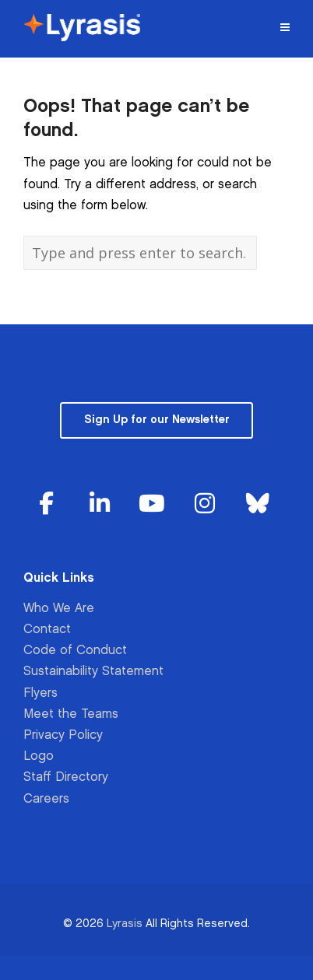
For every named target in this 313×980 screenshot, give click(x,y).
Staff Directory (66, 777)
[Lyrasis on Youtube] (152, 504)
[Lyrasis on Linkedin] (100, 504)
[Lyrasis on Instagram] (205, 504)
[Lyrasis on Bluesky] (258, 504)
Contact (47, 630)
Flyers (40, 693)
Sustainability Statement (93, 672)
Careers (46, 799)
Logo (39, 756)
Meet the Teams (71, 714)
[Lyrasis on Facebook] (47, 504)
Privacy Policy (63, 735)
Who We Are (59, 609)
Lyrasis (125, 924)
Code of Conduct (75, 651)
